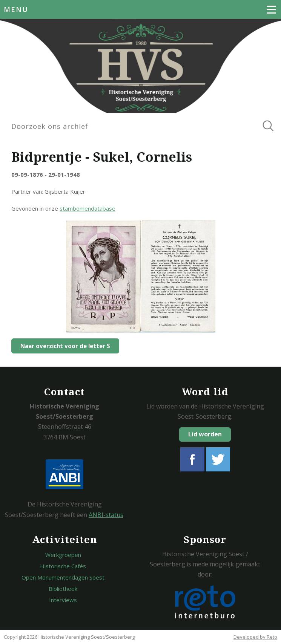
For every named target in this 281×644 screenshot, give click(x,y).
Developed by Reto (255, 637)
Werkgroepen (63, 555)
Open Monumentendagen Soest (63, 577)
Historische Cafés (63, 566)
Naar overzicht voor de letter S (65, 346)
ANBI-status (106, 515)
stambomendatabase (88, 208)
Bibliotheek (63, 589)
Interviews (63, 600)
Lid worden (205, 434)
